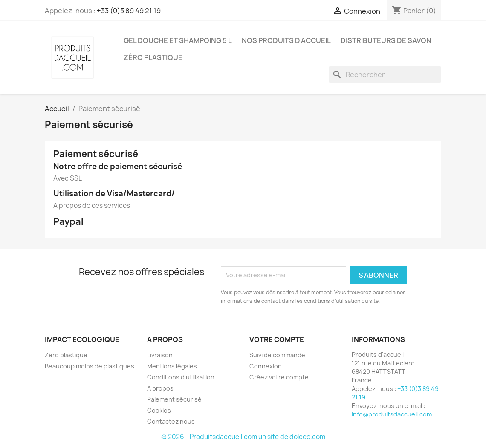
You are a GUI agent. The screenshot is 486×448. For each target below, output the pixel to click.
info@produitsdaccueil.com (392, 414)
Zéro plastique (153, 57)
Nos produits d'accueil (286, 40)
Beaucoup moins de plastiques (90, 366)
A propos (160, 388)
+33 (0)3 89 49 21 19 (129, 11)
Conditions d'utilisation (181, 377)
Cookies (159, 410)
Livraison (160, 355)
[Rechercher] (385, 75)
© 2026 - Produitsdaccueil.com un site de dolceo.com (243, 437)
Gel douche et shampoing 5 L (178, 40)
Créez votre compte (279, 377)
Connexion (266, 366)
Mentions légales (172, 366)
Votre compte (277, 339)
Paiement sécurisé (174, 399)
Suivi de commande (277, 355)
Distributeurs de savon (386, 40)
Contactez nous (171, 421)
